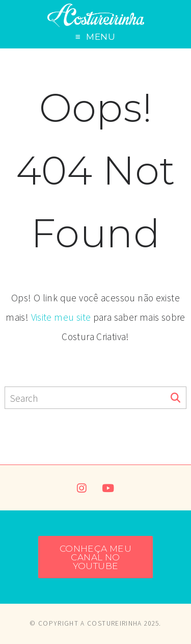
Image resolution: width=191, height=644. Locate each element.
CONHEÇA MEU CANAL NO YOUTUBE (95, 557)
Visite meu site (61, 317)
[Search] (175, 398)
